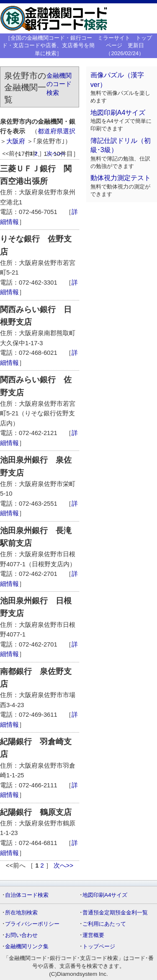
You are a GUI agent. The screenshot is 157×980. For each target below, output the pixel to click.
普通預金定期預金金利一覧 (115, 913)
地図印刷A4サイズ (118, 113)
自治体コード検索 (27, 895)
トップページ (99, 946)
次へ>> (56, 154)
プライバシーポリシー (32, 924)
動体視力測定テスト (121, 178)
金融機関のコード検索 (59, 84)
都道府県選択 (57, 131)
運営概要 (93, 935)
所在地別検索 (21, 913)
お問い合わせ (21, 935)
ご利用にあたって (104, 924)
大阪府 (16, 141)
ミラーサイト (114, 38)
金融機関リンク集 (27, 946)
